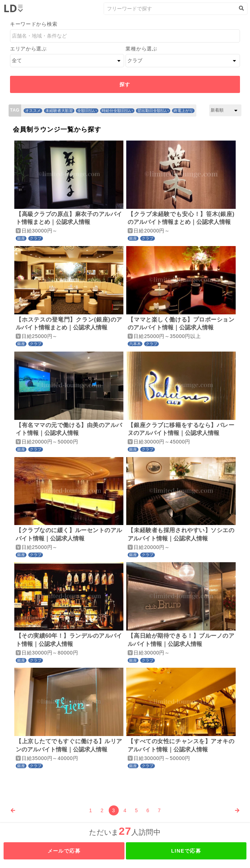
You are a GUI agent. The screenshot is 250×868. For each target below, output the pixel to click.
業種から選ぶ (141, 49)
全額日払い (87, 111)
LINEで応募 (186, 851)
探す (125, 84)
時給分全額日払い (117, 111)
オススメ (33, 111)
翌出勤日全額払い (153, 111)
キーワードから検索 (34, 24)
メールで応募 (64, 851)
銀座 (21, 238)
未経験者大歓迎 (59, 111)
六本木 (135, 344)
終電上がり (183, 111)
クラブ (36, 238)
